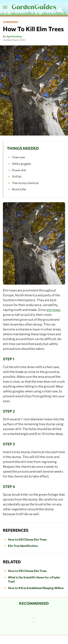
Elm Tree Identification (23, 546)
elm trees (53, 310)
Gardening (11, 22)
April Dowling (14, 36)
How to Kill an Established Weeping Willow (36, 588)
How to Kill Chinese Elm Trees (27, 539)
